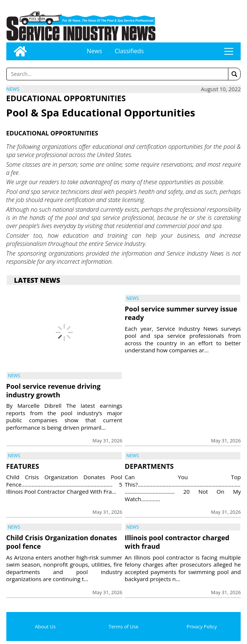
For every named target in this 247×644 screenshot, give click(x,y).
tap (229, 51)
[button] (234, 74)
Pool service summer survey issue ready (181, 313)
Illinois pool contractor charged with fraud (177, 542)
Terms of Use (124, 627)
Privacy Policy (202, 627)
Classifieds (129, 51)
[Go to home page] (20, 51)
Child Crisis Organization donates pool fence (62, 542)
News (94, 51)
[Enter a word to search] (118, 74)
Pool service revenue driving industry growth (53, 390)
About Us (45, 627)
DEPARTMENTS (149, 466)
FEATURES (23, 466)
